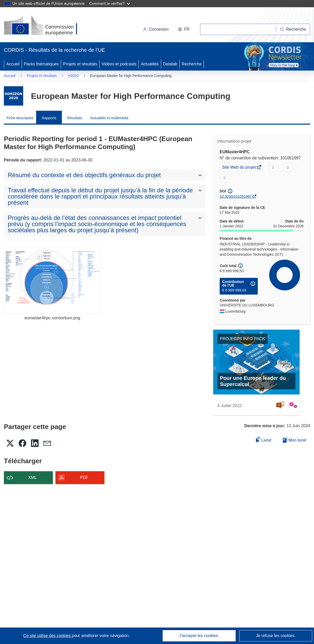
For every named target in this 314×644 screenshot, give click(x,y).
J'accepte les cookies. (199, 636)
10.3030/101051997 (236, 196)
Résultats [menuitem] (75, 118)
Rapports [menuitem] (49, 118)
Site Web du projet (239, 168)
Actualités (150, 64)
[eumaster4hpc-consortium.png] (52, 277)
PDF (84, 478)
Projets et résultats (80, 64)
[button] (184, 29)
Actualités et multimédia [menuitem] (109, 118)
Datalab (170, 64)
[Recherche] (293, 29)
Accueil (13, 64)
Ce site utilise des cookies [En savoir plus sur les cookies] (48, 636)
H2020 (73, 76)
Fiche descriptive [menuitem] (20, 118)
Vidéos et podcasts (119, 64)
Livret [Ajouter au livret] (264, 439)
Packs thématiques (41, 64)
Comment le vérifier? (109, 3)
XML (33, 478)
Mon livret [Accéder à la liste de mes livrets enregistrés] (295, 440)
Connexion (156, 29)
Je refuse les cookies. (276, 636)
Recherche (192, 64)
